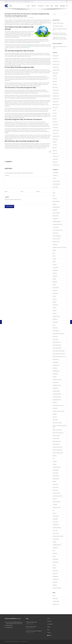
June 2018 (55, 79)
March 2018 (55, 87)
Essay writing (55, 339)
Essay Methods (56, 331)
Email (22, 191)
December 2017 (56, 96)
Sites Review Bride (56, 502)
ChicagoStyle (55, 219)
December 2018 (56, 61)
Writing (54, 568)
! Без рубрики (56, 173)
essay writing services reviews (59, 354)
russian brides (56, 487)
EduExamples (55, 293)
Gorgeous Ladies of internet (58, 411)
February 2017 (56, 125)
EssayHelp (55, 368)
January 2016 (55, 159)
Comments (56, 601)
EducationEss (56, 267)
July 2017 (55, 110)
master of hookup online (58, 453)
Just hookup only (56, 444)
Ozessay (28, 48)
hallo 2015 (55, 417)
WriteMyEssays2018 (57, 545)
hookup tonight (56, 438)
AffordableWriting (56, 184)
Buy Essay (55, 199)
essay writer (55, 336)
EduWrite (55, 311)
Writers (54, 556)
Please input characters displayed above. (13, 200)
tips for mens (55, 522)
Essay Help (55, 328)
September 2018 (56, 70)
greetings (55, 414)
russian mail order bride (58, 496)
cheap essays (56, 216)
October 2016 (55, 133)
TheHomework (56, 516)
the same (55, 513)
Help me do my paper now (58, 433)
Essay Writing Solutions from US (59, 357)
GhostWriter (55, 408)
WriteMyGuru (55, 548)
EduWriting (55, 319)
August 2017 (55, 107)
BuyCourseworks (56, 201)
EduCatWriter (55, 270)
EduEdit (54, 279)
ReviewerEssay (56, 479)
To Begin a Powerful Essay (58, 23)
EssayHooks (55, 374)
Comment (7, 175)
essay (54, 325)
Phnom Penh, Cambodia (11, 2)
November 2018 (56, 64)
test (54, 510)
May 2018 (55, 82)
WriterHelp (55, 553)
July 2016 (55, 142)
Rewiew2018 (55, 484)
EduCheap (55, 273)
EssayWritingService (57, 400)
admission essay (56, 181)
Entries (55, 599)
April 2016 (55, 151)
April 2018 (55, 84)
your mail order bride (57, 588)
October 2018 (55, 67)
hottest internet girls (57, 441)
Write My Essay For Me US (58, 536)
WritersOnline (55, 562)
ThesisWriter (55, 519)
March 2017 (55, 122)
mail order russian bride (58, 450)
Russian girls (55, 490)
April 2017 (55, 119)
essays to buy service (57, 380)
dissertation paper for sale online (59, 247)
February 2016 (56, 156)
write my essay (56, 533)
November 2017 (56, 99)
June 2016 (55, 145)
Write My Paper (56, 539)
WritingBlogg (55, 576)
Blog (52, 6)
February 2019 (56, 56)
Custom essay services (57, 230)
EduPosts (55, 299)
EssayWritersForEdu (57, 385)
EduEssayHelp (56, 288)
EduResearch (55, 305)
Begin (54, 193)
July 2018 (55, 76)
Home (28, 6)
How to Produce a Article (58, 26)
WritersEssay (55, 559)
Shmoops (55, 499)
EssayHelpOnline (56, 371)
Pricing (47, 6)
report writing (55, 473)
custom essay (56, 227)
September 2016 (56, 136)
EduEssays (55, 290)
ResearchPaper (56, 476)
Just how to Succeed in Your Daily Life (34, 631)
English (63, 6)
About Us (34, 6)
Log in (54, 596)
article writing (55, 187)
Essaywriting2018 (56, 391)
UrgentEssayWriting (57, 528)
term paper (55, 505)
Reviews (54, 482)
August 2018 (55, 73)
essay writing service (57, 345)
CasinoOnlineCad (56, 213)
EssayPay (55, 377)
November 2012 (56, 165)
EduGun (54, 296)
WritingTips (55, 582)
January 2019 (55, 59)
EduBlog (54, 250)
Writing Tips (55, 574)
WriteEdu (55, 542)
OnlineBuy (55, 461)
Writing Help (55, 571)
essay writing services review (59, 351)
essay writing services (57, 348)
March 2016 (55, 153)
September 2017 (56, 105)
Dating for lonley (56, 242)
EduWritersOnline (56, 316)
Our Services (41, 6)
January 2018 (55, 93)
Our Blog (54, 464)
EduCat (54, 262)
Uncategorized (56, 525)
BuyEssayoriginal (56, 207)
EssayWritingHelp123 (57, 394)
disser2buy (55, 244)
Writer (54, 551)
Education (55, 265)
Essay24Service (56, 359)
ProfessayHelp (56, 470)
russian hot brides (56, 493)
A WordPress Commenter (58, 47)
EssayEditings (56, 362)
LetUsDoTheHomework (58, 447)
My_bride (55, 456)
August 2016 (55, 139)
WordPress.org (56, 604)
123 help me (55, 176)
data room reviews (56, 239)
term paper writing (56, 507)
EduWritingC (55, 322)
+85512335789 (21, 2)
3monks (54, 178)
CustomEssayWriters (57, 236)
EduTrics (54, 308)
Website (38, 191)
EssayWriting (55, 388)
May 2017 (55, 116)
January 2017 (55, 128)
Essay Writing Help (57, 342)
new (54, 459)
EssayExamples (56, 365)
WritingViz (55, 585)
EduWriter (55, 313)
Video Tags (55, 530)
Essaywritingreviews (57, 397)
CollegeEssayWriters (57, 222)
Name (6, 191)
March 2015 (55, 162)
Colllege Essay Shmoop (58, 224)
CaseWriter (55, 210)
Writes (54, 565)
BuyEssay (55, 204)
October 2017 (55, 102)
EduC (54, 253)
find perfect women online (58, 405)
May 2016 (55, 148)
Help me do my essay (57, 430)
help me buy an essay (57, 423)
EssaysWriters (56, 382)
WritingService (56, 579)
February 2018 (56, 90)
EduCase (55, 259)
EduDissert (55, 276)
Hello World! (55, 420)
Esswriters (55, 403)
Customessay (56, 233)
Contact (57, 6)
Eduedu (54, 285)
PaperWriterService (57, 467)
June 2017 (55, 113)
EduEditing (55, 282)
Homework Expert (56, 436)
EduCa (54, 256)
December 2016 (56, 130)
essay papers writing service (58, 334)
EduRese (55, 302)
